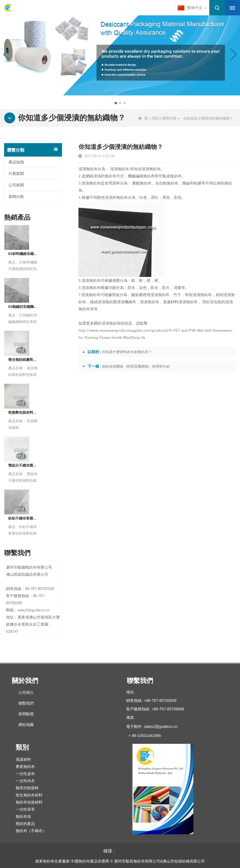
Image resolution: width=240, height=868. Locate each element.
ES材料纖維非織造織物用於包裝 (24, 254)
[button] (116, 103)
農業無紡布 (25, 767)
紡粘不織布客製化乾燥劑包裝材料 (24, 518)
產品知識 (16, 162)
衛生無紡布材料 (29, 795)
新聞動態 (26, 714)
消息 (155, 118)
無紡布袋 (23, 816)
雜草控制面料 (27, 788)
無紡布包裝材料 (29, 802)
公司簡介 (26, 693)
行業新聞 (16, 173)
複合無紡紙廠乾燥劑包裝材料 (24, 359)
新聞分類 (169, 118)
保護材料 (23, 759)
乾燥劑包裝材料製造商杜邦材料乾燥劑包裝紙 (24, 412)
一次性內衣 (25, 781)
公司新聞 (16, 185)
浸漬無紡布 (120, 169)
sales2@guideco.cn (161, 727)
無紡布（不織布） (31, 831)
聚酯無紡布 (142, 183)
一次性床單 (25, 809)
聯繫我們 (26, 703)
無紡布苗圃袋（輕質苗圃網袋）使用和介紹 (136, 366)
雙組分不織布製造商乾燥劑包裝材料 (24, 465)
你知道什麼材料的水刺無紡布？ (127, 352)
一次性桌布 (25, 774)
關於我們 (25, 681)
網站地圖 (26, 725)
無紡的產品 (25, 824)
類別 (22, 747)
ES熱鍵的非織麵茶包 (24, 307)
